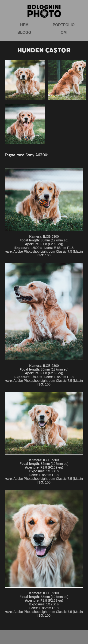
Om (64, 32)
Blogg (24, 32)
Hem (24, 25)
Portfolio (64, 25)
